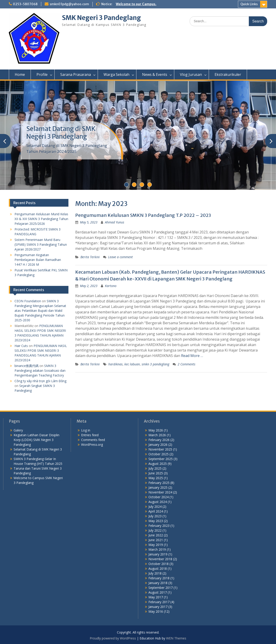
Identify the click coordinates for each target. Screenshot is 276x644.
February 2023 (159, 526)
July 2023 (155, 516)
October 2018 (159, 564)
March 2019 (157, 549)
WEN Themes (176, 638)
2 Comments (186, 364)
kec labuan (132, 364)
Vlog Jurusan (191, 74)
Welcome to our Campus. (136, 4)
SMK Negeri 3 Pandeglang (101, 18)
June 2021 (156, 540)
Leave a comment (120, 257)
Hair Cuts (21, 346)
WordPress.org (92, 445)
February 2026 (159, 440)
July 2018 (155, 573)
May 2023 (156, 521)
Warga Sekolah (116, 74)
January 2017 (158, 607)
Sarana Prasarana (76, 74)
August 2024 (158, 502)
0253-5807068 (25, 4)
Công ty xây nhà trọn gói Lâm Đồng (40, 381)
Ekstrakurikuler (228, 74)
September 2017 (161, 588)
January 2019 (158, 554)
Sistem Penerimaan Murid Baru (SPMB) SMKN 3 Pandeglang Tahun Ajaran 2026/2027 (41, 244)
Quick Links (249, 4)
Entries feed (90, 435)
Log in (86, 430)
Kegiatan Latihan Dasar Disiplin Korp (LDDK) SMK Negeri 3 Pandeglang (36, 440)
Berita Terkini (90, 257)
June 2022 (156, 535)
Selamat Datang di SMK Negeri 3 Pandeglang (61, 133)
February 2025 (159, 483)
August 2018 (158, 568)
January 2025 (158, 487)
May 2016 (156, 611)
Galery (18, 430)
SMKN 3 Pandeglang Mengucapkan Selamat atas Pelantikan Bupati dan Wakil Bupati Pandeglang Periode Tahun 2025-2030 (40, 311)
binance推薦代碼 (27, 366)
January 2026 (158, 445)
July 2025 (155, 468)
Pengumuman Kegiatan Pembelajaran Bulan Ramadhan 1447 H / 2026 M (38, 260)
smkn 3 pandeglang (155, 364)
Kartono (111, 286)
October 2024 (159, 497)
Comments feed (93, 440)
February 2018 (159, 578)
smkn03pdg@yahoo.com (69, 4)
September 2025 (161, 459)
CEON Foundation (28, 301)
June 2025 (156, 473)
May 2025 (156, 478)
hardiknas (115, 364)
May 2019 (156, 545)
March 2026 (157, 435)
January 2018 (158, 583)
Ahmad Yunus (115, 222)
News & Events (155, 74)
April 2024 (156, 511)
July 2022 (155, 530)
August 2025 (158, 464)
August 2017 (158, 592)
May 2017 (156, 597)
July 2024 (155, 507)
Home (20, 74)
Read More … (192, 356)
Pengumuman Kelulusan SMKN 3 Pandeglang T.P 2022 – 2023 (143, 215)
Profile (42, 74)
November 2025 (160, 449)
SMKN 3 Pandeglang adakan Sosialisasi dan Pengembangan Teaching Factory (40, 370)
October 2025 (159, 454)
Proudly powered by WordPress (113, 638)
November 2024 (160, 492)
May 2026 (156, 430)
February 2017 (159, 602)
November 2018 (160, 559)
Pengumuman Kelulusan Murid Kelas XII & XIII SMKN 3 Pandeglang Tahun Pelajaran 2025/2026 (41, 219)
